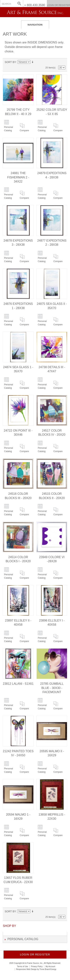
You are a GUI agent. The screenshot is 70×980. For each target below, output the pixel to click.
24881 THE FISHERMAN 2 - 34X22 (18, 177)
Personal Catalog (8, 129)
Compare (24, 130)
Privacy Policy (37, 966)
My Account (50, 966)
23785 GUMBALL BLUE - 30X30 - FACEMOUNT (52, 688)
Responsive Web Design (26, 969)
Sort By (10, 62)
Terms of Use (22, 966)
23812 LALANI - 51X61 (18, 684)
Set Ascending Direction (33, 62)
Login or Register (58, 5)
